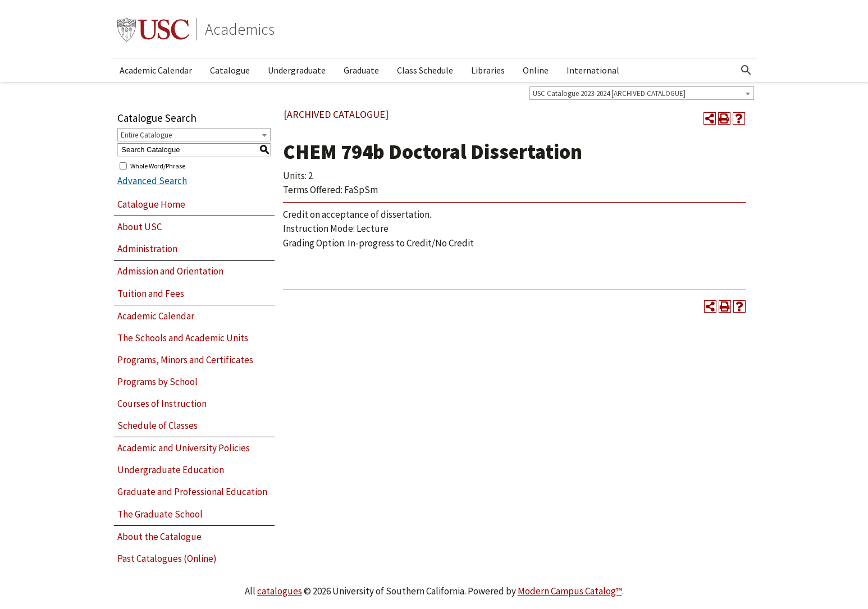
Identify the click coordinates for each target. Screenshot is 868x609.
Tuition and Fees (151, 294)
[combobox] (642, 93)
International (593, 70)
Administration (147, 249)
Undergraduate (297, 70)
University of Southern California (153, 29)
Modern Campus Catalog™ (570, 591)
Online (536, 70)
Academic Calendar (156, 70)
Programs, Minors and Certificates (185, 360)
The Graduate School (160, 514)
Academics (240, 29)
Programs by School (157, 382)
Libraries (488, 70)
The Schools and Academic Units (183, 338)
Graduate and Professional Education (192, 492)
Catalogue (230, 70)
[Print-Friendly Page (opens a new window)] (724, 118)
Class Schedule (425, 70)
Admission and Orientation (170, 271)
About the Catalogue (159, 537)
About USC (140, 227)
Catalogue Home (151, 204)
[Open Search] (746, 70)
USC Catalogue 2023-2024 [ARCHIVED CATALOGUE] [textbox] (609, 93)
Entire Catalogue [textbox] (146, 135)
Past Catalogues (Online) (167, 558)
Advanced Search (152, 181)
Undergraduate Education (171, 470)
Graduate (361, 70)
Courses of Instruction (162, 404)
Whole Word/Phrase (158, 165)
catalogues (280, 591)
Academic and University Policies (184, 448)
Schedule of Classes (157, 425)
